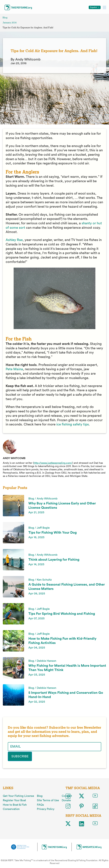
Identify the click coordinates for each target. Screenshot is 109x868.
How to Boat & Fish (15, 804)
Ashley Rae (14, 240)
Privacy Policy (46, 809)
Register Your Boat (14, 800)
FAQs (40, 804)
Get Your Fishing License (18, 796)
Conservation (11, 809)
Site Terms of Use (48, 800)
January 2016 (10, 23)
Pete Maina (14, 369)
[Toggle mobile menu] (104, 7)
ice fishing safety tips (73, 424)
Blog (5, 18)
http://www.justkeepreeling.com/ (53, 463)
